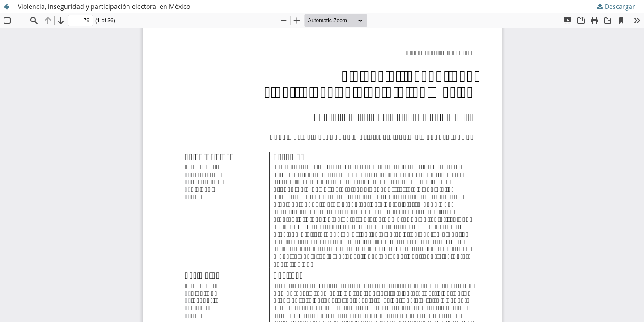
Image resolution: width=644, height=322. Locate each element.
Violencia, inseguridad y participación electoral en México (104, 6)
